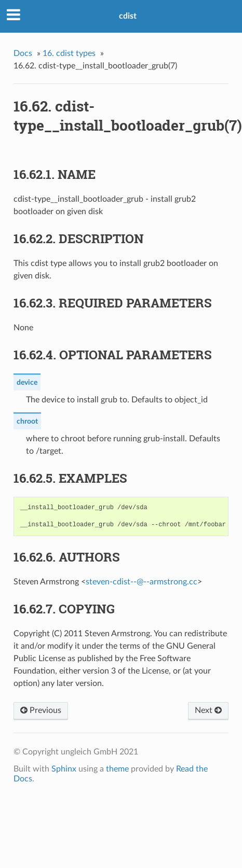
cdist (128, 16)
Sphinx (64, 769)
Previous (41, 710)
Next (208, 710)
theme (117, 769)
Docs (23, 53)
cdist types (69, 53)
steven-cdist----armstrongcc (142, 582)
